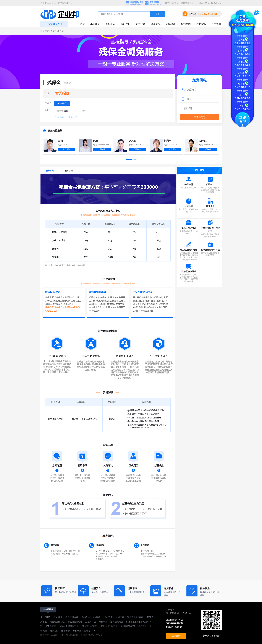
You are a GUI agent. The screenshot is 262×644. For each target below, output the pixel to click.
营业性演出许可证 (109, 626)
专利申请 (77, 631)
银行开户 (143, 626)
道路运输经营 (117, 622)
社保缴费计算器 (135, 3)
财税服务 (110, 24)
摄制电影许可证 (128, 626)
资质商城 (156, 24)
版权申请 (65, 631)
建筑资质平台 (188, 4)
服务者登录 (216, 3)
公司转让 (97, 617)
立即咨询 (66, 149)
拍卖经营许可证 (57, 622)
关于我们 (216, 24)
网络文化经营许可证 (69, 626)
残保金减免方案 (62, 103)
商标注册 (54, 631)
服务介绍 (50, 171)
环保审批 (103, 622)
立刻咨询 (176, 636)
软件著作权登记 (90, 626)
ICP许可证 (51, 626)
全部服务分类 (56, 24)
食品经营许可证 (75, 622)
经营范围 (186, 24)
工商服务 (95, 24)
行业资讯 (201, 24)
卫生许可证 (91, 622)
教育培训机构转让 (136, 617)
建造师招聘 (171, 4)
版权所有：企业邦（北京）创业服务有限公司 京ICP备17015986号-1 (72, 635)
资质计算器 (154, 3)
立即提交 (199, 117)
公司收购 (85, 617)
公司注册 (58, 617)
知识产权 (125, 24)
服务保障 (69, 171)
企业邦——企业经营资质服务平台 (57, 3)
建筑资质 (171, 24)
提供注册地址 (72, 617)
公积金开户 (89, 631)
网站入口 (204, 4)
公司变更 (108, 617)
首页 (82, 24)
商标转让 (141, 24)
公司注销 (120, 617)
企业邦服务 (48, 609)
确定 (157, 14)
